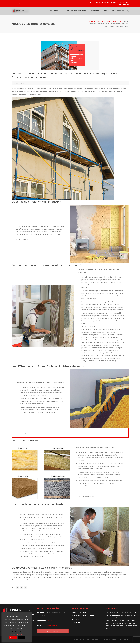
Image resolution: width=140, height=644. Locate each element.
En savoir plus (17, 631)
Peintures (126, 641)
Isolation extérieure (92, 641)
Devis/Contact (118, 11)
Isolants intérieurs (105, 641)
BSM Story (95, 11)
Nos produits (56, 11)
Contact (83, 641)
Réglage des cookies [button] (17, 634)
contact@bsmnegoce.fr (50, 627)
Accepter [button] (13, 638)
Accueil (76, 641)
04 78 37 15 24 (53, 622)
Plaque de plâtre (116, 641)
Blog (106, 11)
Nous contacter (53, 632)
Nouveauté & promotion (77, 11)
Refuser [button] (21, 638)
